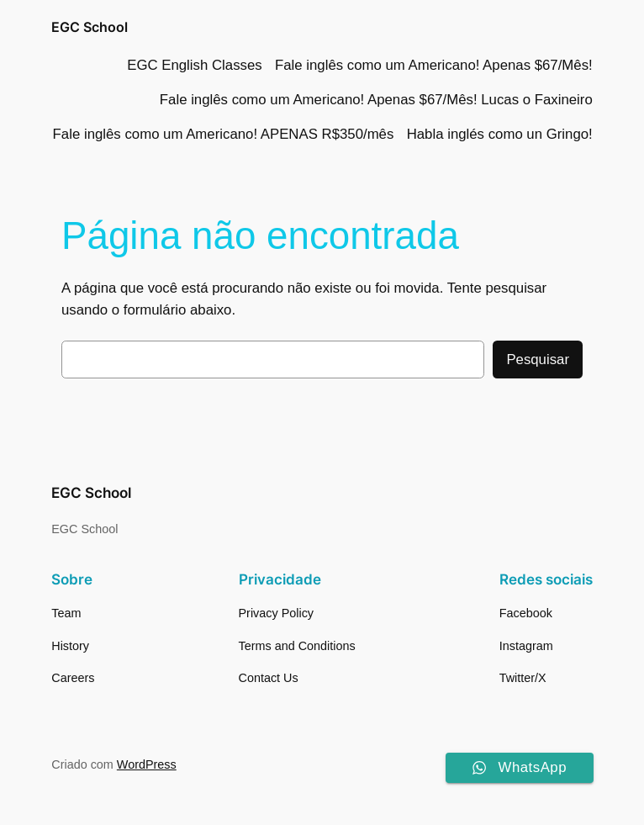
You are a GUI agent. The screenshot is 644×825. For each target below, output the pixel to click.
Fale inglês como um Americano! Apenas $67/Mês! (434, 65)
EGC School (90, 27)
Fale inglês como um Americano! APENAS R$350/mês (224, 134)
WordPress (147, 764)
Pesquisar (538, 360)
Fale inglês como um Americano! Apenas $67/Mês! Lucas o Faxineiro (376, 100)
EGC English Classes (194, 65)
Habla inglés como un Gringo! (500, 134)
